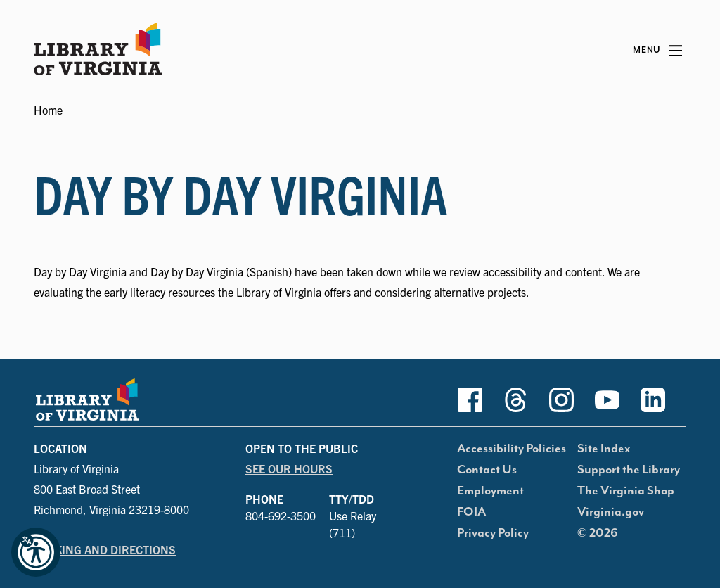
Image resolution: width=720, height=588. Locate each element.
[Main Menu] (657, 51)
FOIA (471, 512)
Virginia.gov (611, 512)
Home (48, 110)
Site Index (604, 449)
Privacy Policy (493, 533)
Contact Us (487, 470)
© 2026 (598, 533)
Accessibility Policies (512, 449)
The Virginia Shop (626, 491)
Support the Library (629, 470)
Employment (490, 491)
